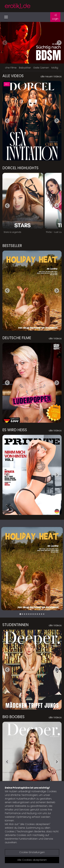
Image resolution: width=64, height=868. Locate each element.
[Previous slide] (5, 43)
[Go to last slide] (7, 121)
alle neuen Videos (51, 76)
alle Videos (55, 338)
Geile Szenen (41, 68)
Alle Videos (13, 76)
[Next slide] (59, 43)
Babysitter (25, 68)
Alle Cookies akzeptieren (32, 860)
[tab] (20, 614)
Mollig (55, 68)
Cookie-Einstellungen (32, 852)
